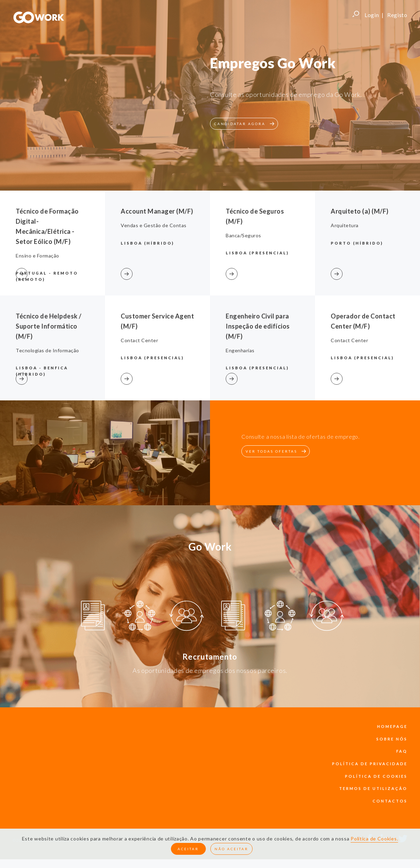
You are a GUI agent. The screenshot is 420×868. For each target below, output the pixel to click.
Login (372, 15)
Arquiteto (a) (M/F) (360, 211)
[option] (93, 617)
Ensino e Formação (37, 256)
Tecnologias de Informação (47, 350)
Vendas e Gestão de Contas (154, 225)
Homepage (392, 726)
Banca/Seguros (243, 235)
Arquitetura (345, 225)
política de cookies (376, 776)
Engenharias (240, 350)
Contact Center (139, 340)
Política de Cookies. (374, 839)
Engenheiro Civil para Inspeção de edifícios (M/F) (258, 326)
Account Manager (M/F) (157, 211)
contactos (390, 801)
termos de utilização (373, 788)
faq (402, 751)
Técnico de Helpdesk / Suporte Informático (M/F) (49, 326)
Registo (397, 15)
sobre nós (392, 739)
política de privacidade (370, 764)
